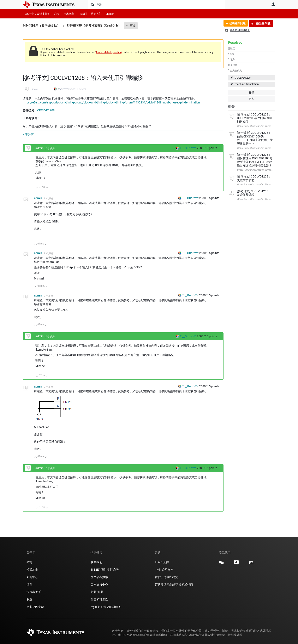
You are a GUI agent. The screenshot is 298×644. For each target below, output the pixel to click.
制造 (29, 599)
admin (35, 89)
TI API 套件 (162, 562)
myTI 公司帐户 (164, 570)
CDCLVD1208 (243, 78)
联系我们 (96, 562)
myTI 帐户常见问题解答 (106, 607)
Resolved (235, 43)
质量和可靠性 (100, 599)
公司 (29, 562)
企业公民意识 (35, 607)
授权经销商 (186, 584)
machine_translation (247, 84)
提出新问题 (263, 23)
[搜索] (156, 5)
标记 (251, 93)
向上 (37, 188)
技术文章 (69, 14)
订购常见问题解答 (166, 584)
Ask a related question (109, 52)
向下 (47, 188)
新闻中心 (32, 577)
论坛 (56, 14)
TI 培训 (82, 14)
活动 (29, 584)
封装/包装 (97, 592)
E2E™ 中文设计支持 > (37, 14)
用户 (273, 4)
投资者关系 (34, 592)
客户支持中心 (99, 584)
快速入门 (96, 14)
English (110, 14)
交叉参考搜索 (99, 577)
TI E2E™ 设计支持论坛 (105, 570)
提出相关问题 (237, 23)
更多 (133, 26)
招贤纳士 (32, 570)
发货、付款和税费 (166, 577)
